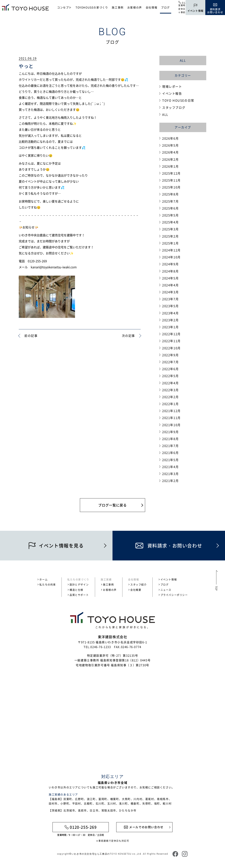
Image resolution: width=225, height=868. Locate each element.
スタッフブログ (174, 107)
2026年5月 (170, 145)
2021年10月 (171, 425)
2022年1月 (170, 404)
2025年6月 (170, 208)
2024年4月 (170, 285)
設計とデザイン (79, 584)
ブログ (165, 7)
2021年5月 (170, 460)
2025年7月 (170, 201)
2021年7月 (170, 446)
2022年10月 (171, 348)
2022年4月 (170, 383)
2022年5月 (170, 376)
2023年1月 (170, 327)
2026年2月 (170, 159)
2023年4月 (170, 313)
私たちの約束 (48, 584)
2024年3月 (170, 292)
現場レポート (172, 86)
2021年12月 (171, 411)
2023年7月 (170, 299)
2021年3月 (170, 474)
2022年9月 (170, 355)
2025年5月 (170, 215)
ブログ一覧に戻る (112, 505)
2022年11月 (171, 341)
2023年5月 (170, 306)
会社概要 (136, 590)
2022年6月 (170, 369)
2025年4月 (170, 222)
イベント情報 (169, 579)
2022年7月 (170, 362)
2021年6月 (170, 453)
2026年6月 (170, 138)
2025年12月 (171, 173)
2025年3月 (170, 229)
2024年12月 (171, 250)
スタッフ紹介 (139, 584)
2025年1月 (170, 243)
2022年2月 (170, 397)
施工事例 (118, 7)
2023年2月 (170, 320)
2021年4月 (170, 467)
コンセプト (64, 7)
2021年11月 (171, 418)
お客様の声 (135, 7)
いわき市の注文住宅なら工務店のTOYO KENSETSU (102, 854)
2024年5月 (170, 278)
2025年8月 (170, 194)
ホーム (43, 579)
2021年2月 (170, 481)
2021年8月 (170, 439)
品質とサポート (79, 595)
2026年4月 (170, 152)
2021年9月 (170, 432)
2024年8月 (170, 271)
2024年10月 (171, 257)
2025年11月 (171, 180)
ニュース (166, 590)
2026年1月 (170, 166)
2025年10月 (171, 187)
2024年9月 (170, 264)
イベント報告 (172, 93)
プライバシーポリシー (174, 595)
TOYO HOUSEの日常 (178, 100)
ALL (183, 60)
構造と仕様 (76, 590)
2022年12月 (171, 334)
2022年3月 (170, 390)
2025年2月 (170, 236)
